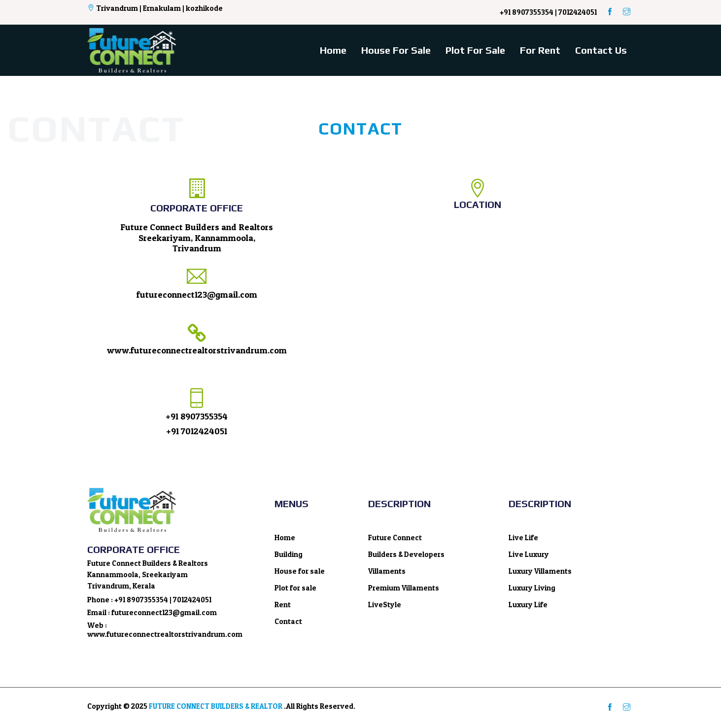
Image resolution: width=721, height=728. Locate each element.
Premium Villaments (404, 588)
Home (333, 50)
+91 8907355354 (197, 416)
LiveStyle (385, 605)
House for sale (396, 50)
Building (289, 554)
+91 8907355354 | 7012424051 (548, 12)
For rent (540, 50)
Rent (283, 605)
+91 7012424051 (197, 431)
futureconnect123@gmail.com (197, 295)
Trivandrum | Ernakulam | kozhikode (155, 8)
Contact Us (601, 50)
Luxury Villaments (540, 571)
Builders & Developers (406, 554)
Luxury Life (528, 605)
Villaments (387, 571)
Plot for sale (475, 50)
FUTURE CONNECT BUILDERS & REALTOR (216, 706)
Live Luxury (529, 554)
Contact (288, 621)
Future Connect (395, 537)
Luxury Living (532, 588)
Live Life (523, 537)
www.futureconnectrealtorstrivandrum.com (197, 350)
